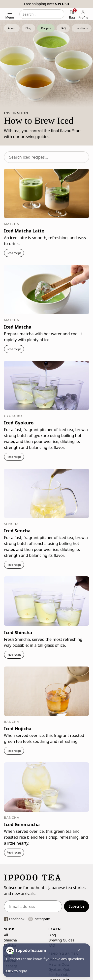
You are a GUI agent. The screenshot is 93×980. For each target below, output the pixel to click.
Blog (52, 935)
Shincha (10, 940)
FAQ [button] (63, 28)
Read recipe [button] (14, 253)
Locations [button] (82, 28)
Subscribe (77, 906)
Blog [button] (28, 28)
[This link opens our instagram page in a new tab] (39, 919)
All (6, 935)
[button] (78, 950)
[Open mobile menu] (10, 14)
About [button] (12, 28)
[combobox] (42, 14)
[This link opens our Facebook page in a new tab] (14, 919)
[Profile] (83, 14)
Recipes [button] (46, 28)
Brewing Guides (61, 940)
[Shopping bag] (72, 14)
